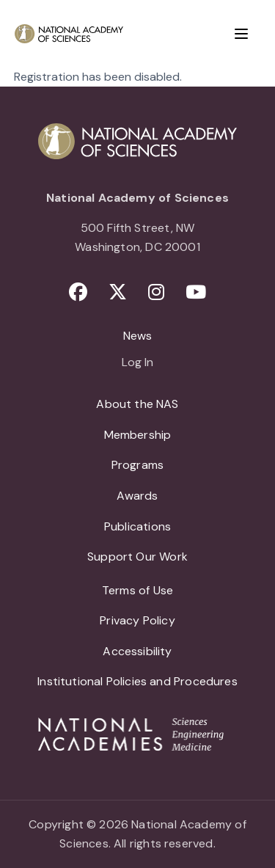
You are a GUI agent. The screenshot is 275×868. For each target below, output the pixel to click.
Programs (137, 465)
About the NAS (137, 404)
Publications (137, 526)
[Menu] (241, 34)
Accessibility (137, 651)
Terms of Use (137, 590)
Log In (137, 363)
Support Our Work (137, 557)
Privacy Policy (137, 620)
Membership (138, 435)
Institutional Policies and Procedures (137, 681)
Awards (137, 496)
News (138, 336)
